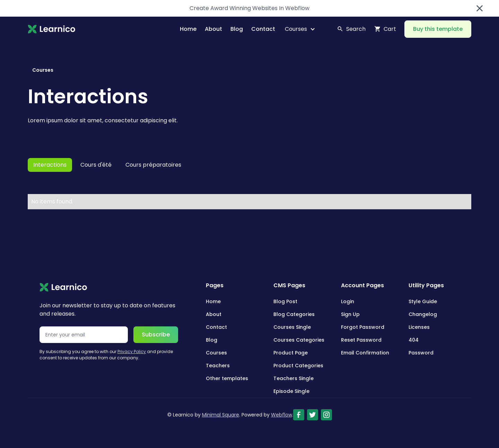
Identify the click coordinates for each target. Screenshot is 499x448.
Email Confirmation (365, 353)
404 (414, 340)
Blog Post (285, 301)
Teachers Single (294, 378)
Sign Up (350, 314)
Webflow (282, 415)
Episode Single (291, 391)
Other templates (227, 378)
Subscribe (156, 335)
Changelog (423, 314)
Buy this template (438, 29)
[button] (297, 29)
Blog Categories (294, 314)
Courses (216, 353)
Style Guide (423, 301)
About (213, 29)
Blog (237, 29)
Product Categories (298, 366)
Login (348, 301)
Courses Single (292, 327)
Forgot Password (363, 327)
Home (188, 29)
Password (421, 353)
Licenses (419, 327)
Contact (263, 29)
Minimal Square (221, 415)
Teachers (218, 366)
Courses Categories (299, 340)
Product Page (291, 353)
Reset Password (361, 340)
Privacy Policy (132, 352)
